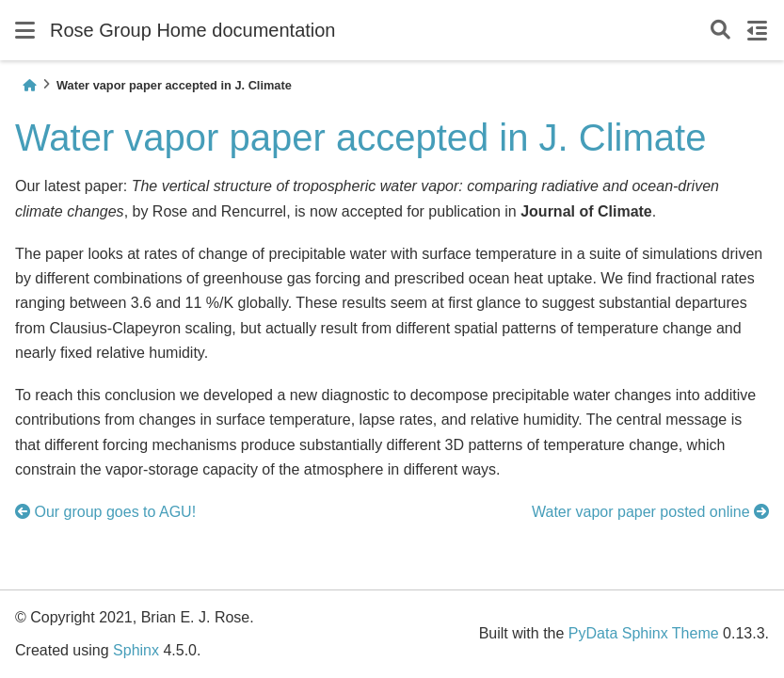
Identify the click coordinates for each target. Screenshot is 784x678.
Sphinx (136, 650)
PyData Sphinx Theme (644, 633)
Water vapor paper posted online (650, 512)
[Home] (29, 85)
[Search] (720, 31)
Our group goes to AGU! (105, 512)
